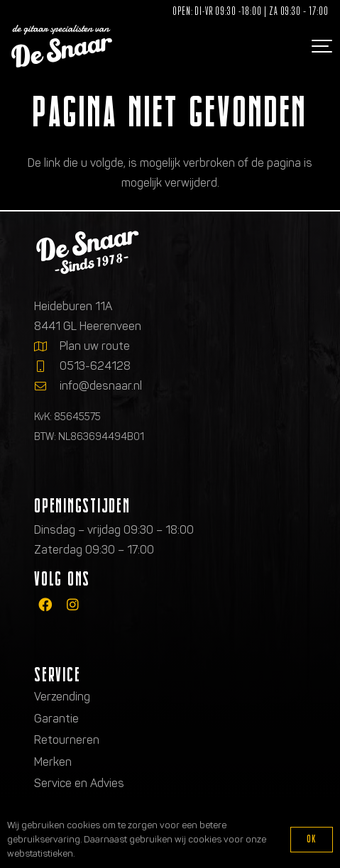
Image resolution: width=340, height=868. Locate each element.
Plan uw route (95, 346)
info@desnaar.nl (101, 386)
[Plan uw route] (47, 346)
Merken (53, 762)
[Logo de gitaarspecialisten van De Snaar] (62, 46)
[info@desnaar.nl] (47, 386)
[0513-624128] (47, 366)
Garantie (56, 719)
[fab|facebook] (45, 604)
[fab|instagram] (73, 604)
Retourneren (67, 740)
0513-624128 (95, 366)
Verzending (62, 697)
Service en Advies (79, 783)
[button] (320, 46)
